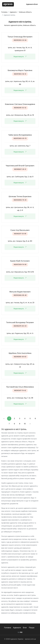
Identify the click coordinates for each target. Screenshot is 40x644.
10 (25, 424)
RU (21, 632)
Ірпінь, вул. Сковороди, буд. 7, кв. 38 (20, 398)
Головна (8, 628)
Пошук (32, 628)
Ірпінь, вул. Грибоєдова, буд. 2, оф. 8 (20, 177)
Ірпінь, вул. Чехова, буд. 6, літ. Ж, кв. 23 (20, 303)
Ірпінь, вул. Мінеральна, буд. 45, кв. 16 (20, 115)
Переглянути (20, 57)
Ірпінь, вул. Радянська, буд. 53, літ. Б (20, 333)
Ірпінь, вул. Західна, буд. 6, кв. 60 (20, 241)
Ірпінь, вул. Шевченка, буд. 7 (20, 146)
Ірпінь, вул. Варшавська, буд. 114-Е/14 (20, 272)
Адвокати (30, 4)
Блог (36, 4)
